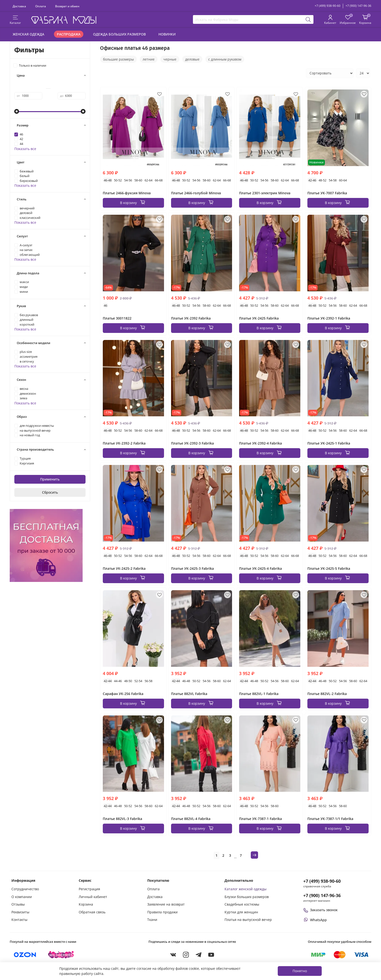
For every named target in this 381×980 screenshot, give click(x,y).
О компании (22, 897)
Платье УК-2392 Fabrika (191, 318)
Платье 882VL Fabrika (189, 694)
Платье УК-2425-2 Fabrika (124, 568)
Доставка (19, 6)
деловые (192, 59)
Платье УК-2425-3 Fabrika (192, 568)
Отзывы (18, 904)
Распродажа (69, 34)
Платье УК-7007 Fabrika (327, 193)
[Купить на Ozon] (25, 955)
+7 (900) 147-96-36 (358, 6)
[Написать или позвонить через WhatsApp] (315, 920)
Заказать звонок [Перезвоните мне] (320, 910)
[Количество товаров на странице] (363, 73)
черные (170, 59)
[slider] (17, 111)
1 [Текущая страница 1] (216, 855)
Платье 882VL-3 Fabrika (122, 819)
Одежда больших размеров (119, 34)
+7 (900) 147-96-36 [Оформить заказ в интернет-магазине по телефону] (322, 895)
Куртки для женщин (241, 912)
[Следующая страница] (254, 855)
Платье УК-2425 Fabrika (259, 318)
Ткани (152, 920)
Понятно (300, 971)
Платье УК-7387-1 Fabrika (260, 819)
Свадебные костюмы (242, 904)
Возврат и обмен (67, 6)
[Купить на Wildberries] (61, 955)
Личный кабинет (93, 897)
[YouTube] (211, 955)
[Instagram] (186, 955)
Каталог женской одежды (246, 889)
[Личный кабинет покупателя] (330, 20)
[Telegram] (199, 955)
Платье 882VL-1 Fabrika (259, 694)
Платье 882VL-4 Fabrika (191, 819)
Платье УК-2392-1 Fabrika (329, 318)
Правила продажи (162, 912)
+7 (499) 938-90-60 (328, 6)
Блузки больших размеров (247, 897)
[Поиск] (308, 19)
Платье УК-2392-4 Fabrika (260, 443)
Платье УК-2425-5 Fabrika (329, 568)
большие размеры (118, 59)
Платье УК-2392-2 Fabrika (124, 443)
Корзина (86, 904)
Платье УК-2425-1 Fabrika (329, 443)
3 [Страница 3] (230, 855)
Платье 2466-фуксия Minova (127, 193)
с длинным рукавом (225, 59)
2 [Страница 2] (223, 855)
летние (149, 59)
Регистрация (89, 889)
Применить (50, 479)
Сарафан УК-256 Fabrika (123, 694)
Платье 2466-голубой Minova (196, 193)
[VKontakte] (173, 955)
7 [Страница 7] (241, 855)
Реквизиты (20, 912)
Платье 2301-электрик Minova (265, 193)
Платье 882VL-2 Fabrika (327, 694)
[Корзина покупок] (365, 20)
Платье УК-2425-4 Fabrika (260, 568)
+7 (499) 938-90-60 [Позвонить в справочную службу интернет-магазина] (322, 881)
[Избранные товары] (348, 20)
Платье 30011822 (117, 318)
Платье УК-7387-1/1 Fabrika (330, 819)
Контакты (19, 920)
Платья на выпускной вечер (248, 920)
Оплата (41, 6)
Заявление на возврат (166, 904)
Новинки (167, 34)
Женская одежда (28, 34)
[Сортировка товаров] (330, 73)
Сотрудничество (25, 889)
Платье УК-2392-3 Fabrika (192, 443)
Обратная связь (92, 912)
